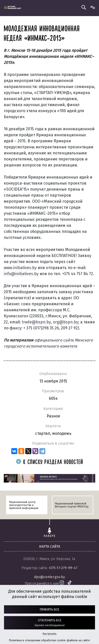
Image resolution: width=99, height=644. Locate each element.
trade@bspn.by (36, 322)
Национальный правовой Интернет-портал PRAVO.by (72, 505)
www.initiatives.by (20, 268)
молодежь (62, 433)
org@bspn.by (66, 322)
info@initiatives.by (21, 274)
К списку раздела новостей (50, 462)
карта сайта (50, 547)
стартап (43, 433)
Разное (53, 416)
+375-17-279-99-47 (63, 568)
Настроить (49, 634)
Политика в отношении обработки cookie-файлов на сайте (49, 640)
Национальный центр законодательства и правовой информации (24, 505)
